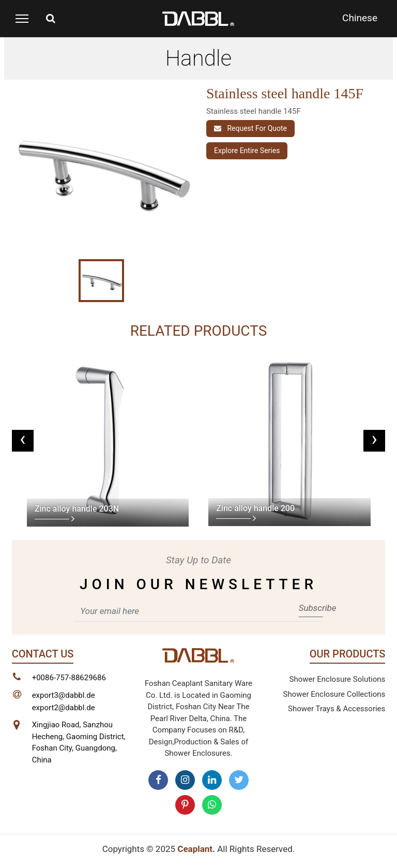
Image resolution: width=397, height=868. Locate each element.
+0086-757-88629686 (69, 678)
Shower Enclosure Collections (334, 694)
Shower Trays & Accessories (337, 709)
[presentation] (23, 441)
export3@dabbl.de (64, 695)
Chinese (360, 18)
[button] (25, 196)
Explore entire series (247, 151)
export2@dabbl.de (64, 708)
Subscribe (311, 608)
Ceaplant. (196, 849)
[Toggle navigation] (22, 18)
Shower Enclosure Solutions (338, 679)
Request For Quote (250, 128)
